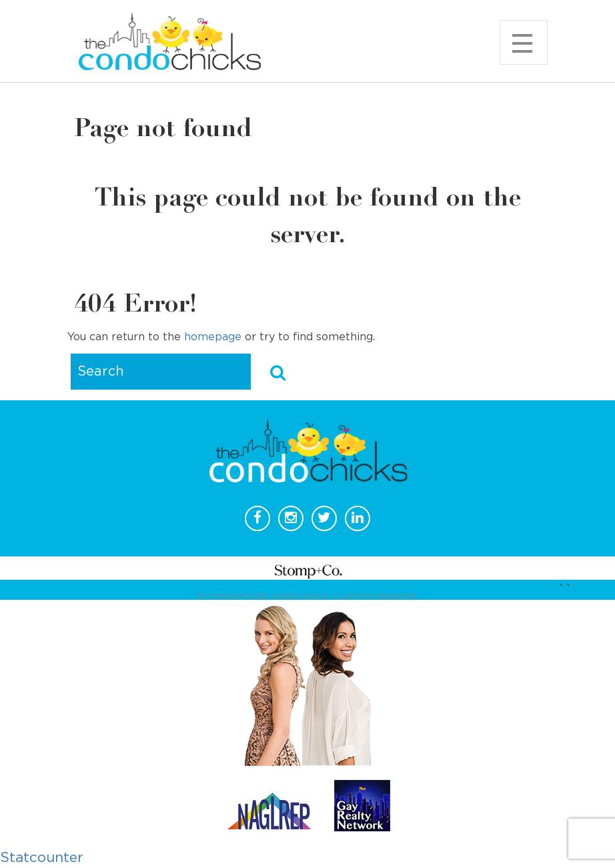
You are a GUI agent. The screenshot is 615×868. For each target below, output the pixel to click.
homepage (213, 337)
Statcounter (42, 858)
